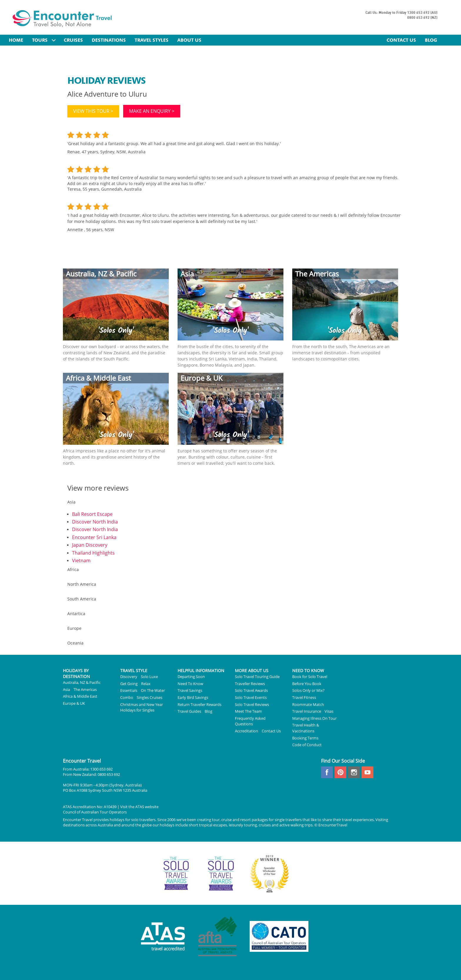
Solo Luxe (149, 677)
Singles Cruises (150, 697)
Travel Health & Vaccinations (306, 728)
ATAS (140, 807)
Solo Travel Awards (251, 690)
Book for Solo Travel (310, 677)
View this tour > (93, 111)
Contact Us (271, 731)
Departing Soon (191, 677)
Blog (208, 711)
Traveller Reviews (250, 684)
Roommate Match (308, 704)
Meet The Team (248, 711)
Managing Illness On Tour (314, 718)
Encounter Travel (62, 18)
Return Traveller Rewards (199, 704)
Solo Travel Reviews (252, 704)
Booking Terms (305, 738)
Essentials (129, 690)
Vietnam (81, 561)
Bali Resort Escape (92, 514)
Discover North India (95, 522)
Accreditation (247, 731)
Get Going (129, 684)
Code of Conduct (307, 745)
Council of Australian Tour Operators (95, 812)
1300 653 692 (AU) (422, 13)
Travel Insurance (307, 711)
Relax (146, 684)
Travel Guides (189, 711)
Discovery (129, 677)
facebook (327, 772)
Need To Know (190, 684)
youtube (368, 772)
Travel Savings (190, 690)
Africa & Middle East (80, 696)
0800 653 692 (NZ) (422, 18)
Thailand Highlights (93, 553)
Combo (127, 697)
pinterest (340, 772)
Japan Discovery (90, 545)
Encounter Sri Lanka (94, 537)
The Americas (85, 689)
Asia (66, 689)
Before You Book (307, 684)
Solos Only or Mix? (308, 690)
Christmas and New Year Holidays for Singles (142, 707)
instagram (354, 772)
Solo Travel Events (251, 697)
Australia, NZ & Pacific (82, 682)
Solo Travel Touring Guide (257, 677)
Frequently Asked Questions (250, 721)
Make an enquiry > (152, 111)
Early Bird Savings (193, 697)
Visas (329, 711)
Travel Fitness (304, 697)
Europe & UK (74, 703)
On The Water (153, 690)
